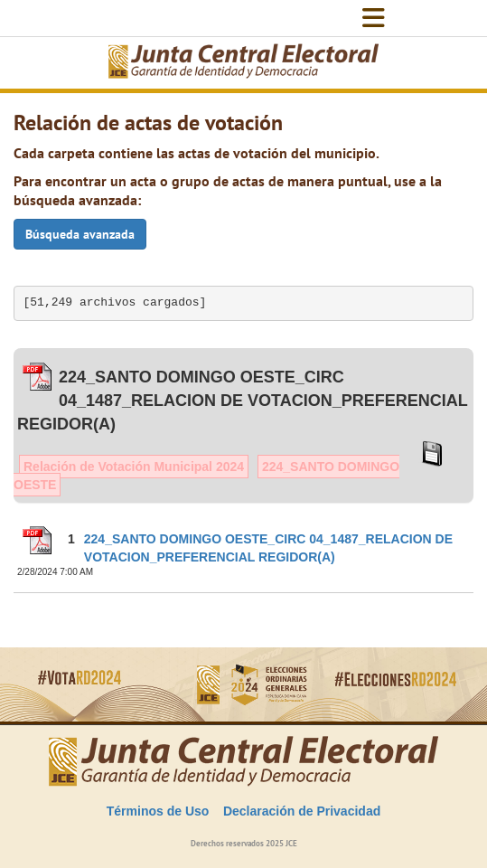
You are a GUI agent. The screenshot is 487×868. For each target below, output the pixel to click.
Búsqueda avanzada (80, 234)
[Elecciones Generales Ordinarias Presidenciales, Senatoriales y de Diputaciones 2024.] (244, 63)
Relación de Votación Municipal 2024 (134, 467)
